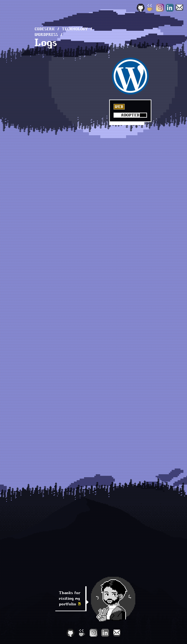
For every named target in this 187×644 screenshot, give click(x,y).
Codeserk (45, 29)
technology (75, 29)
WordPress (46, 35)
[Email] (179, 8)
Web (119, 107)
